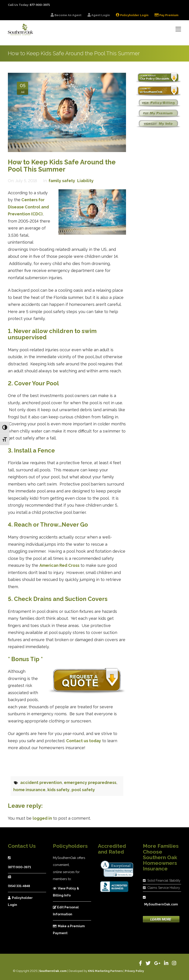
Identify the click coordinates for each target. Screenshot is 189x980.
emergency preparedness (90, 782)
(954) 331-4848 (19, 886)
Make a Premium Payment (69, 930)
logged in (42, 818)
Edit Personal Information (66, 911)
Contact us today (84, 741)
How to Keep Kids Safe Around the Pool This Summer (62, 166)
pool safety (83, 790)
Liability (85, 181)
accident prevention (41, 782)
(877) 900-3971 (19, 867)
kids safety (58, 790)
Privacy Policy (134, 971)
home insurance (29, 790)
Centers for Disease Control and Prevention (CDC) (28, 207)
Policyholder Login (20, 901)
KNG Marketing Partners (105, 971)
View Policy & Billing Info (66, 892)
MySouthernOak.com (160, 901)
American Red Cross (59, 565)
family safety (62, 181)
